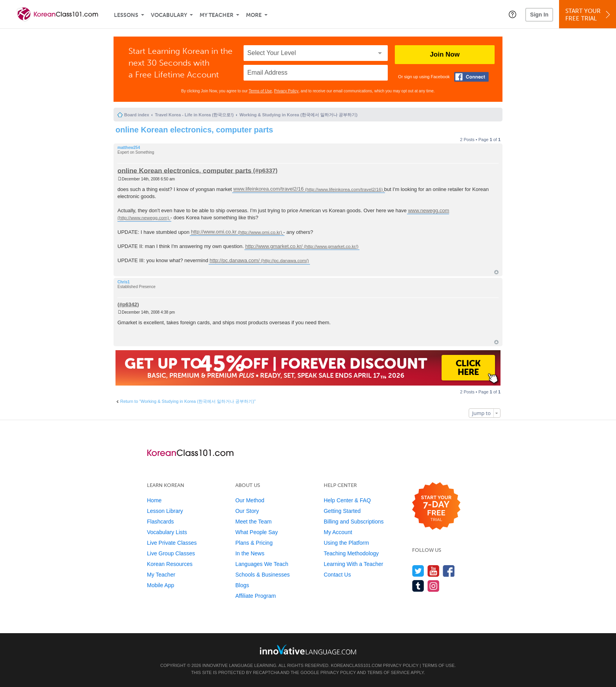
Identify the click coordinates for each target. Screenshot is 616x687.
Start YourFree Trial (589, 15)
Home (154, 500)
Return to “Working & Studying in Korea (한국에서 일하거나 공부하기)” (188, 401)
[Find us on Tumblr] (418, 586)
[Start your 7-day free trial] (436, 506)
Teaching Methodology (351, 553)
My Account (338, 532)
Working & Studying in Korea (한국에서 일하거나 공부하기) (298, 115)
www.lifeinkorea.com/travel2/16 (269, 189)
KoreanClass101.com (356, 665)
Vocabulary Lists (167, 532)
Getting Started (342, 511)
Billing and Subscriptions (354, 522)
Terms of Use (260, 91)
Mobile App (160, 585)
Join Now (445, 54)
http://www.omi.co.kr (214, 232)
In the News (250, 553)
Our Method (250, 500)
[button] (512, 14)
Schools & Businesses (263, 575)
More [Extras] (254, 15)
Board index (137, 115)
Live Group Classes (171, 553)
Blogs (242, 585)
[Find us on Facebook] (449, 571)
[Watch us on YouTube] (434, 571)
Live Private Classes (172, 543)
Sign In (539, 15)
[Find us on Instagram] (434, 586)
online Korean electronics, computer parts (194, 130)
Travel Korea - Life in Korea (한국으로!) (194, 115)
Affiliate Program (256, 596)
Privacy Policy (286, 91)
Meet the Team (253, 522)
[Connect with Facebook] (471, 77)
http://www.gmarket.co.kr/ (274, 246)
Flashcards (160, 522)
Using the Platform (346, 543)
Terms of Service (389, 672)
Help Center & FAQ (347, 500)
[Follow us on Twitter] (418, 571)
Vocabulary (169, 15)
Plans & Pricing (254, 543)
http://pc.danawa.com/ (235, 260)
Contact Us (337, 575)
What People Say (257, 532)
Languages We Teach (262, 564)
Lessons (126, 15)
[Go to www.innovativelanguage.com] (308, 649)
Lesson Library (165, 511)
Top (496, 272)
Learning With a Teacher (354, 564)
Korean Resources (170, 564)
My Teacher (216, 15)
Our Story (247, 511)
